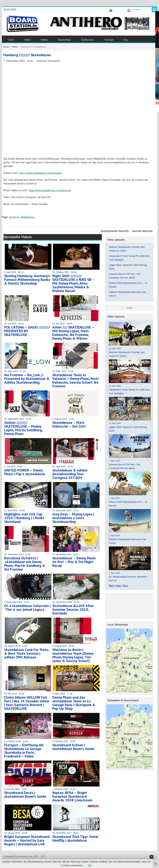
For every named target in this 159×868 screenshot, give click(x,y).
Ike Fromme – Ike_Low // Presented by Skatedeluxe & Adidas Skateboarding (27, 379)
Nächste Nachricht (142, 231)
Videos (44, 40)
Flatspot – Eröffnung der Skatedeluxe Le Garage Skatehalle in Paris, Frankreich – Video (24, 751)
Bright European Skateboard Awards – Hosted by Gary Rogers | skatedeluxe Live (27, 840)
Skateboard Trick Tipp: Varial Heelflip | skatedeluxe (75, 838)
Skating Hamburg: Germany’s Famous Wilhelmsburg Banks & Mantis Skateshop (27, 280)
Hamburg (14, 217)
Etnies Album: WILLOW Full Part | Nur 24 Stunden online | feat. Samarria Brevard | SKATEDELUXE (27, 703)
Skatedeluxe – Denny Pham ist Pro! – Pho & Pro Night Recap (74, 562)
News (27, 40)
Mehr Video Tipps (118, 586)
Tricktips (109, 40)
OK (90, 865)
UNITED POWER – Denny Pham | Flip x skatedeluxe (25, 472)
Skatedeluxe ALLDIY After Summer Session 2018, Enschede (73, 609)
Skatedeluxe (27, 217)
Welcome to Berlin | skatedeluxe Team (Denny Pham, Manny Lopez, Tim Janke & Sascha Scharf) (73, 655)
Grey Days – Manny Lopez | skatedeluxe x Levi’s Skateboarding (73, 518)
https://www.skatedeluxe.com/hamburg (41, 173)
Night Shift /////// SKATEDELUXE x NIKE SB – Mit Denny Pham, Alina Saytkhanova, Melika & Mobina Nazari (73, 283)
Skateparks (87, 40)
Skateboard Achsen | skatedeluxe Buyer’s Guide (73, 747)
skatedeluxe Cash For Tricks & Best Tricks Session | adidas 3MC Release (26, 653)
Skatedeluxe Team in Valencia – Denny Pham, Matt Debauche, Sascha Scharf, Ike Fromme (76, 380)
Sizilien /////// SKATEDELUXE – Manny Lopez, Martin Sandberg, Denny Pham (23, 428)
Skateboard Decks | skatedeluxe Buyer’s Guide (25, 794)
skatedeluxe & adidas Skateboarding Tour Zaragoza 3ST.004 (70, 474)
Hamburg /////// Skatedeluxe (27, 55)
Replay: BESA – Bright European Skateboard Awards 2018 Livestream (72, 796)
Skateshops (64, 40)
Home (6, 47)
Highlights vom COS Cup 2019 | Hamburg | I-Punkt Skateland (24, 518)
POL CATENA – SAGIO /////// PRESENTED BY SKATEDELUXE (27, 331)
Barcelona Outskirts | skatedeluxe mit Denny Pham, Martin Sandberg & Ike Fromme (25, 564)
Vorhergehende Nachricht (115, 231)
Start (11, 40)
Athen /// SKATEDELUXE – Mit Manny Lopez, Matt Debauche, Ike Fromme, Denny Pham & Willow (73, 333)
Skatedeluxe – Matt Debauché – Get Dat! (69, 424)
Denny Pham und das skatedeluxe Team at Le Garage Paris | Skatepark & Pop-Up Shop (74, 703)
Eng (126, 40)
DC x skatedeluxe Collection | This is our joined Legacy (27, 608)
